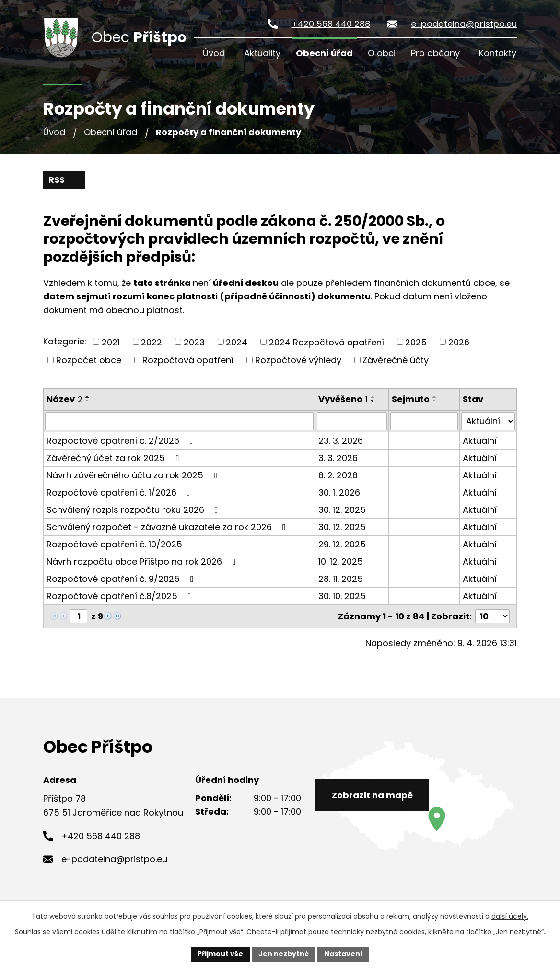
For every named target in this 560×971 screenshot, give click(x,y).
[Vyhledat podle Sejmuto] (424, 421)
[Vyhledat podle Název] (179, 421)
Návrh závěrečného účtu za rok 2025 (134, 475)
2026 (459, 342)
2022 (152, 342)
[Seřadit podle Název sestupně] (88, 401)
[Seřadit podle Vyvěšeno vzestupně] (373, 397)
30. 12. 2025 (342, 510)
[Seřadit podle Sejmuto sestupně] (435, 401)
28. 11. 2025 (341, 579)
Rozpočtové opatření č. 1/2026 (120, 492)
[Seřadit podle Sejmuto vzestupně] (435, 397)
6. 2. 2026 (338, 475)
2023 (194, 342)
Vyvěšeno (343, 399)
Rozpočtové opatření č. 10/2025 (123, 544)
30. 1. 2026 (339, 492)
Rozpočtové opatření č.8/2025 (121, 596)
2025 (416, 342)
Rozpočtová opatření (188, 360)
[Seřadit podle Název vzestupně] (88, 397)
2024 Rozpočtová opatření (327, 342)
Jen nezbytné (284, 954)
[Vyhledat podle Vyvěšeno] (352, 421)
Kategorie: (65, 341)
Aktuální (480, 441)
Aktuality (262, 53)
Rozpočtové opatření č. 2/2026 (122, 441)
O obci (382, 53)
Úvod (214, 53)
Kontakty (498, 53)
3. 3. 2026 (338, 458)
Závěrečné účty (396, 360)
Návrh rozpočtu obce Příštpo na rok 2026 (143, 562)
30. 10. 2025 (342, 596)
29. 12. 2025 (342, 544)
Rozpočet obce (89, 360)
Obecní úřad (324, 53)
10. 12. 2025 (341, 562)
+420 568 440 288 (331, 24)
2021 (111, 342)
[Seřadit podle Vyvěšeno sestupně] (373, 401)
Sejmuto (411, 399)
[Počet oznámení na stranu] (492, 616)
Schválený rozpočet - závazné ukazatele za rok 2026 (168, 527)
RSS (64, 180)
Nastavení (343, 954)
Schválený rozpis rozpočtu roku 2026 (134, 510)
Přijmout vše (220, 954)
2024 (237, 342)
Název (64, 399)
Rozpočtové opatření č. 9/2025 (122, 579)
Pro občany (435, 53)
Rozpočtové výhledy (298, 360)
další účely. (510, 916)
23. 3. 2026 (341, 441)
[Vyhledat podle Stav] (488, 421)
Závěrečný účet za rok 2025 (115, 458)
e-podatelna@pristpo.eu (464, 24)
